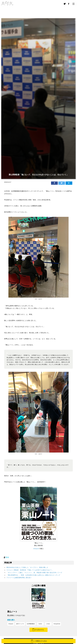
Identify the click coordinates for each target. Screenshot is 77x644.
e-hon (48, 624)
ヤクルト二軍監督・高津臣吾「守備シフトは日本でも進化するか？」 (30, 570)
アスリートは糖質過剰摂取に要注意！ (19, 578)
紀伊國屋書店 (31, 624)
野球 (7, 557)
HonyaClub (57, 624)
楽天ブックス (20, 624)
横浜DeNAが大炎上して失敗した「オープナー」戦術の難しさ (27, 567)
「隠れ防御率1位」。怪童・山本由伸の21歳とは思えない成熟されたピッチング (33, 575)
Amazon (36, 549)
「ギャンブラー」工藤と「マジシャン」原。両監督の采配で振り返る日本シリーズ (34, 573)
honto (40, 624)
